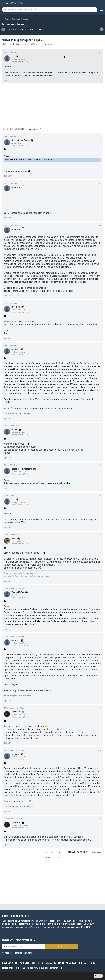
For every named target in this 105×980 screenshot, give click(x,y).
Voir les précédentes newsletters (17, 953)
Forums (31, 30)
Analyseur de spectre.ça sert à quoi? (22, 40)
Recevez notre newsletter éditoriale (20, 940)
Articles (13, 30)
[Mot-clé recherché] (50, 10)
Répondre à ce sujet (78, 852)
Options (57, 852)
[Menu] (101, 10)
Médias (22, 30)
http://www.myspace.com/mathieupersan (19, 414)
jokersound (31, 573)
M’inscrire (62, 946)
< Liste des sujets (96, 852)
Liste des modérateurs (53, 857)
